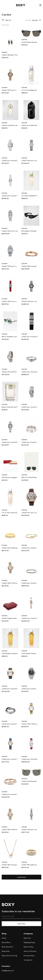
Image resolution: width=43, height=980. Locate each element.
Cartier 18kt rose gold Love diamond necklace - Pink (10, 865)
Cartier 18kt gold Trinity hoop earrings (10, 55)
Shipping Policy (29, 942)
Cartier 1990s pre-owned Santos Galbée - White (10, 266)
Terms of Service (30, 951)
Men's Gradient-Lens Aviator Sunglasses (10, 337)
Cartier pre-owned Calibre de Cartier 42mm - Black (30, 689)
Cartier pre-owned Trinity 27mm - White (10, 759)
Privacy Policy (29, 956)
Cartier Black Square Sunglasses (30, 42)
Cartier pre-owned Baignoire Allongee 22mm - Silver (30, 759)
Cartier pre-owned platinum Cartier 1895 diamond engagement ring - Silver (30, 372)
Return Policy (29, 947)
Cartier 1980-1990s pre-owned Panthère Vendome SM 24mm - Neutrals (10, 829)
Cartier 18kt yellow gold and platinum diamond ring (30, 865)
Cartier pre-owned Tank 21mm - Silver (30, 618)
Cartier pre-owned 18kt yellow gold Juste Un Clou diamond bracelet (30, 548)
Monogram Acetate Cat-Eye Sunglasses (30, 231)
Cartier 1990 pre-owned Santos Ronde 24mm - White (30, 301)
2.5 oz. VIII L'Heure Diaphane (10, 513)
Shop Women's (7, 947)
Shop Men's (6, 942)
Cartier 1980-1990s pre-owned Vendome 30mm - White (30, 724)
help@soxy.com (8, 971)
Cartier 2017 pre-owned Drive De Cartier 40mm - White (30, 513)
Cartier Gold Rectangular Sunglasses (30, 781)
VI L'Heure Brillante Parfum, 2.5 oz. (30, 196)
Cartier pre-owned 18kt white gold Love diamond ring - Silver (30, 442)
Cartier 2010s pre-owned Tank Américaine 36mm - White (10, 231)
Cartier (5, 52)
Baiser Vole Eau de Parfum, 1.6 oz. (10, 407)
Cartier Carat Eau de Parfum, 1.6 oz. (10, 125)
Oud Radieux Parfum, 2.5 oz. (10, 653)
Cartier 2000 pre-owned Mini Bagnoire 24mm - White (30, 829)
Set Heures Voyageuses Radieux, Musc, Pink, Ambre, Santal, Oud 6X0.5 (10, 477)
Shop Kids (6, 951)
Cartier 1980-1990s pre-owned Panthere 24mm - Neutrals (10, 583)
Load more (22, 877)
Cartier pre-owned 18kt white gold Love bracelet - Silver (30, 583)
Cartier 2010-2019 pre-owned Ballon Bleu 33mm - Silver (10, 372)
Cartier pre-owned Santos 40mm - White (10, 689)
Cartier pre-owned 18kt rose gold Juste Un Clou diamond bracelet (10, 794)
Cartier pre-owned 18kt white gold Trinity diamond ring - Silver (10, 724)
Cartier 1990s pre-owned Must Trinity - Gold (10, 90)
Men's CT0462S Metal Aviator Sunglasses (30, 477)
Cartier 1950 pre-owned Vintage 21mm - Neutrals (30, 160)
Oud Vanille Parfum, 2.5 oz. (30, 653)
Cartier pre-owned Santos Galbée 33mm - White (10, 160)
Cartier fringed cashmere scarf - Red (10, 618)
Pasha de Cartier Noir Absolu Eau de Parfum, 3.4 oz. (30, 125)
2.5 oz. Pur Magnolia (29, 90)
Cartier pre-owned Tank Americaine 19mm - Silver (10, 196)
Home (4, 938)
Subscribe (21, 924)
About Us (27, 938)
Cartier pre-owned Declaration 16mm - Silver (30, 337)
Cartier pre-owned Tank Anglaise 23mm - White (30, 407)
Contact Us (28, 960)
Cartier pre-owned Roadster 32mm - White (10, 442)
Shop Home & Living (9, 956)
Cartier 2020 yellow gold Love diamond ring (10, 548)
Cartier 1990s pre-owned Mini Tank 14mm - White (10, 301)
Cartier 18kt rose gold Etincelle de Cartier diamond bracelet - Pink (30, 266)
